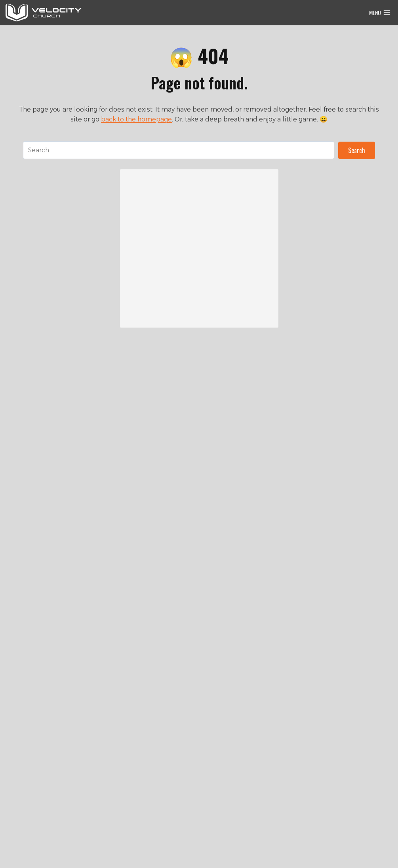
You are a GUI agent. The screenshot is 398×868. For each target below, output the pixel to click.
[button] (357, 150)
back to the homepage (136, 119)
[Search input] (179, 150)
